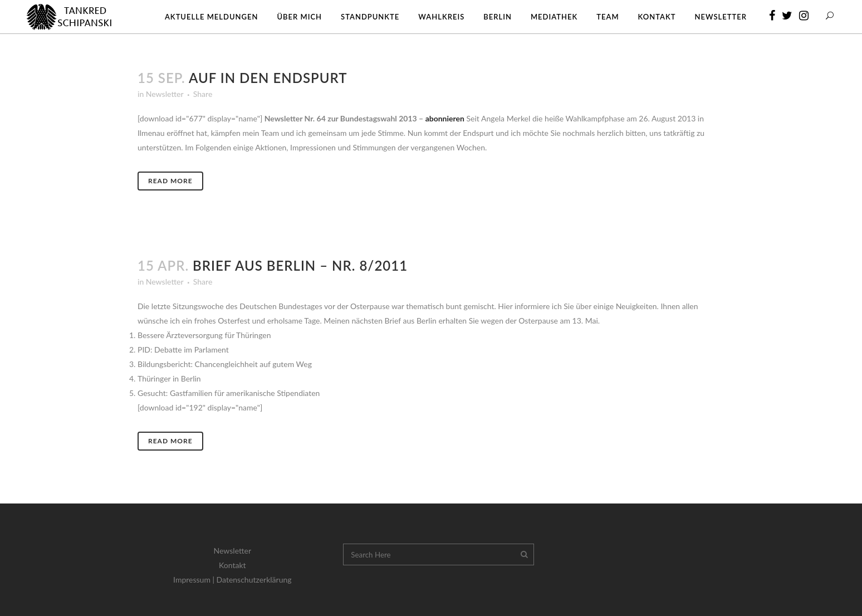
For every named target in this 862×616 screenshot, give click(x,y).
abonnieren (445, 118)
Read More (170, 181)
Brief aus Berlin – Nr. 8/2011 (300, 265)
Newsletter (165, 94)
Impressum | (195, 580)
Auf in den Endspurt (268, 78)
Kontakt (232, 565)
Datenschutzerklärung (254, 580)
